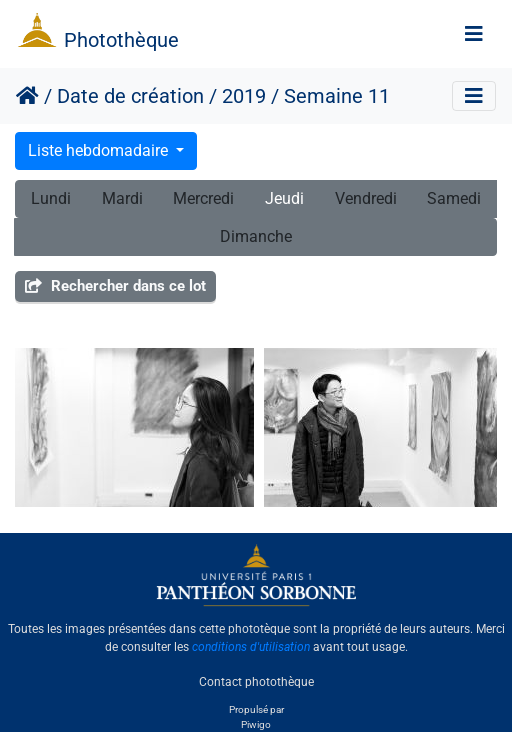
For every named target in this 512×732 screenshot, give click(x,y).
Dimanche (256, 236)
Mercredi (203, 198)
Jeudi (284, 198)
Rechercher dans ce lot (115, 286)
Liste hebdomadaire (100, 150)
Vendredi (366, 198)
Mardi (122, 198)
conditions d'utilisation (251, 647)
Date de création (130, 96)
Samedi (454, 198)
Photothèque (121, 40)
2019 (244, 96)
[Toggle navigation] (474, 34)
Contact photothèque (256, 681)
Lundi (51, 198)
